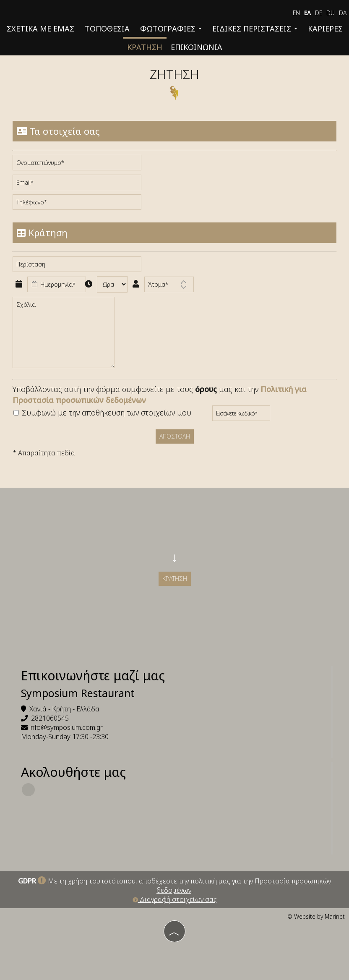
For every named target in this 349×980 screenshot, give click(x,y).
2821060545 (50, 718)
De (319, 13)
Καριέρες (325, 29)
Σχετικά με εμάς (40, 29)
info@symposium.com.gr (66, 727)
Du (331, 13)
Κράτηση (145, 47)
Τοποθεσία (107, 29)
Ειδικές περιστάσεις (255, 29)
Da (343, 13)
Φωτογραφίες (171, 29)
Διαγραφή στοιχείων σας (175, 899)
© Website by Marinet (316, 916)
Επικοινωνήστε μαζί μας (93, 676)
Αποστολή (175, 436)
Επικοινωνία (197, 47)
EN (296, 13)
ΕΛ (307, 13)
